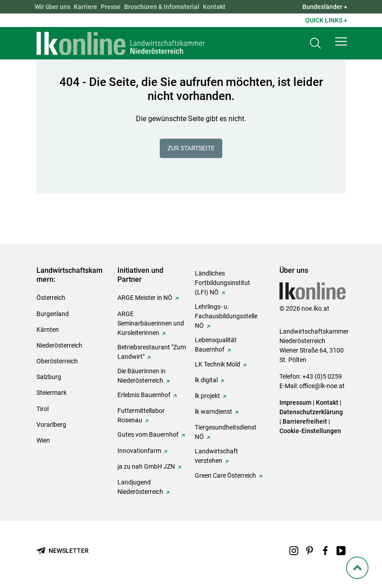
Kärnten (48, 330)
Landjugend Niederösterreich (140, 487)
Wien (43, 440)
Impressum (295, 403)
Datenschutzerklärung (311, 412)
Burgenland (53, 314)
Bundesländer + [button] (325, 7)
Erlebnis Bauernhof (144, 395)
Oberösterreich (57, 361)
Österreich (51, 298)
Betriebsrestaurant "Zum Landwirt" (152, 352)
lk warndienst (213, 412)
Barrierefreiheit (305, 421)
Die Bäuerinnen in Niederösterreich (142, 376)
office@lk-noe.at (322, 386)
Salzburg (49, 377)
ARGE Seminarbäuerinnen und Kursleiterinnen (151, 323)
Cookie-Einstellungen (310, 431)
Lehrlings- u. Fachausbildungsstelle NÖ (226, 316)
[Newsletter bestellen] (63, 551)
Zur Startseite (191, 148)
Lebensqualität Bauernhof (216, 345)
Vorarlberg (51, 425)
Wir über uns (52, 7)
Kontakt (214, 7)
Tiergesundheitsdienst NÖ (226, 432)
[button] (341, 41)
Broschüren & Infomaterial (162, 7)
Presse (111, 7)
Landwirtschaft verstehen (216, 456)
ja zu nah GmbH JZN (146, 466)
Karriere (85, 7)
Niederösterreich (59, 345)
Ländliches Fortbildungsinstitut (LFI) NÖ (222, 283)
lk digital (206, 380)
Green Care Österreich (225, 475)
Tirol (43, 409)
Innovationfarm (139, 451)
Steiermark (52, 393)
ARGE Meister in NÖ (145, 298)
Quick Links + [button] (326, 20)
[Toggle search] (315, 43)
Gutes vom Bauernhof (148, 434)
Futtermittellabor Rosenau (141, 415)
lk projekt (207, 396)
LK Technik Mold (218, 364)
